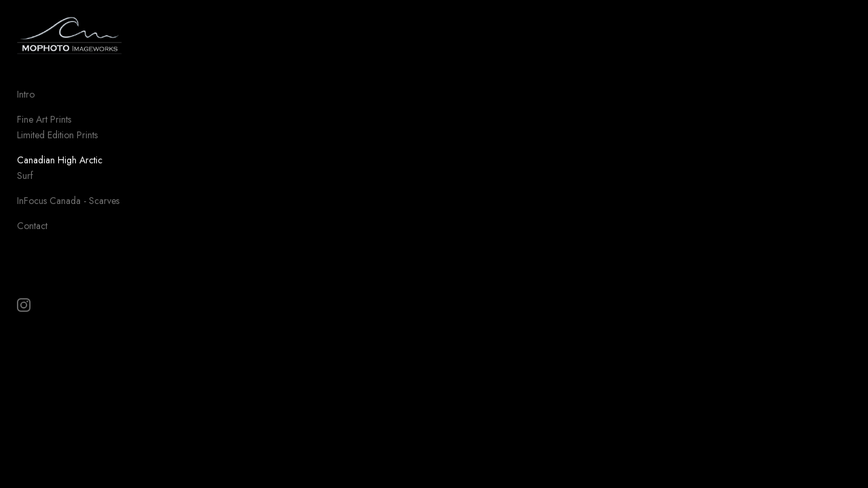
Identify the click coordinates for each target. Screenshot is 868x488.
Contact (32, 235)
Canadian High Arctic (60, 169)
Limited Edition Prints (57, 144)
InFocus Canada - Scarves (68, 209)
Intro (26, 103)
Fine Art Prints (44, 128)
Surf (25, 184)
